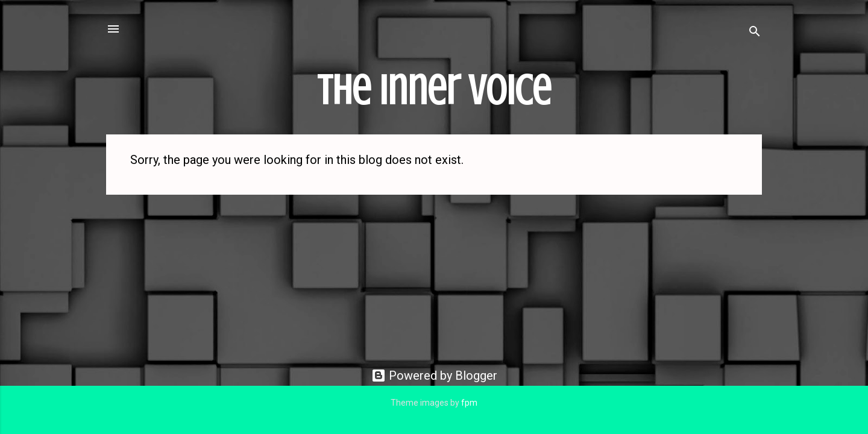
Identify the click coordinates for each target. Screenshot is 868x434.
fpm (469, 403)
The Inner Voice (434, 91)
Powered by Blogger (434, 376)
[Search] (755, 33)
